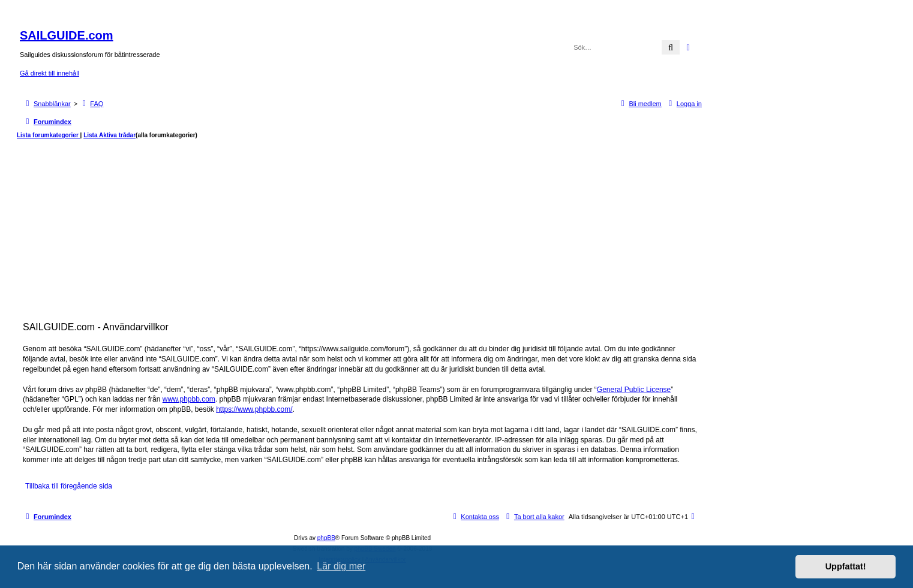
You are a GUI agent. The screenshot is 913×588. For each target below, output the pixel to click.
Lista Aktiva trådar (109, 135)
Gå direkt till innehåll (49, 73)
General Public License (634, 390)
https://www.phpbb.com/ (254, 409)
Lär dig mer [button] (341, 566)
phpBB (326, 538)
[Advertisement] (362, 229)
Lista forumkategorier (49, 135)
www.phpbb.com (189, 399)
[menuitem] (91, 104)
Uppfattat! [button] (846, 566)
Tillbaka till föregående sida (69, 486)
